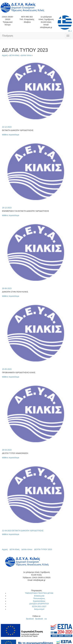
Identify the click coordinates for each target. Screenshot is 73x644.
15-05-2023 (7, 369)
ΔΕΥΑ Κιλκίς (14, 55)
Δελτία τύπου (26, 55)
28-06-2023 (7, 288)
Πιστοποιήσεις (39, 598)
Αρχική (5, 55)
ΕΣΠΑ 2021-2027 (39, 606)
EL (65, 24)
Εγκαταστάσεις (39, 601)
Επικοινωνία (39, 596)
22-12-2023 (7, 127)
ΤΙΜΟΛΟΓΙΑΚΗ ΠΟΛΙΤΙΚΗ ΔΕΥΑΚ (39, 593)
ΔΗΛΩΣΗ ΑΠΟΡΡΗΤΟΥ (39, 604)
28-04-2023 (7, 450)
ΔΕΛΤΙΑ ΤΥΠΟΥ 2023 (43, 549)
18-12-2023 (7, 208)
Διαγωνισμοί (39, 609)
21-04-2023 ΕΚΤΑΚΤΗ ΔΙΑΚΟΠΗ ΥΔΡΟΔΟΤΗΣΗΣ (23, 531)
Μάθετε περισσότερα (11, 135)
